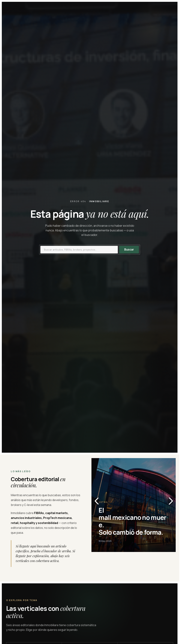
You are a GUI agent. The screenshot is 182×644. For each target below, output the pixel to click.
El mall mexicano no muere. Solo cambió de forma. (132, 521)
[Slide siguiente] (170, 501)
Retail (103, 502)
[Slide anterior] (97, 501)
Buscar (129, 250)
